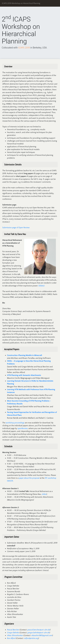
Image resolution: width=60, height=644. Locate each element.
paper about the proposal (29, 478)
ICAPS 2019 (24, 48)
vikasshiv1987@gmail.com (42, 635)
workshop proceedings (15, 423)
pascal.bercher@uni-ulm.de (39, 630)
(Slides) (41, 286)
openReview (23, 428)
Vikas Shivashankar (15, 635)
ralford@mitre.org (31, 638)
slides (44, 494)
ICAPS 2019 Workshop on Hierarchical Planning (21, 3)
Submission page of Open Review (16, 228)
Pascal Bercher (13, 630)
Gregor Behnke (13, 633)
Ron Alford (11, 638)
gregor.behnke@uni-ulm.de (38, 633)
